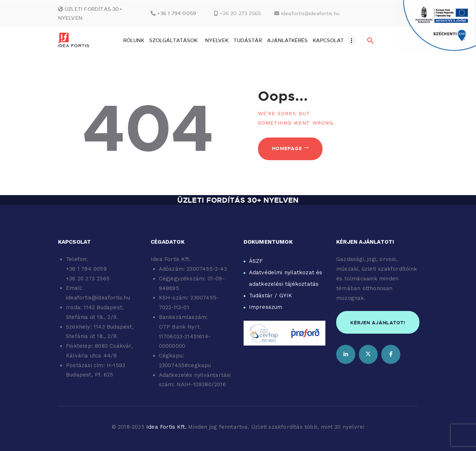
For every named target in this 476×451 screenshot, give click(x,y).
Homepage (287, 148)
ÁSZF (256, 261)
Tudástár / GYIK (271, 296)
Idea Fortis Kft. (166, 427)
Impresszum (266, 307)
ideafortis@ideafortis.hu (310, 13)
